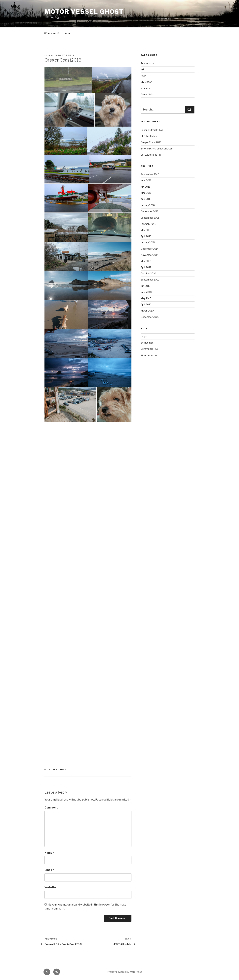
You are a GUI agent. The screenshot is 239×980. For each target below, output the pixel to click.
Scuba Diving (148, 94)
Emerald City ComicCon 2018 (157, 149)
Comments (149, 349)
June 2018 (146, 193)
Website (50, 887)
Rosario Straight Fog (152, 130)
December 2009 (150, 317)
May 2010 (146, 298)
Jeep (143, 76)
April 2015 (146, 236)
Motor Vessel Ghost (84, 12)
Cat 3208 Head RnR (151, 155)
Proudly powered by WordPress (125, 972)
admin (70, 55)
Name (49, 853)
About (69, 33)
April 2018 (146, 199)
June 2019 (146, 180)
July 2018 (145, 187)
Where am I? (51, 33)
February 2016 (148, 224)
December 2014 (150, 249)
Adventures (58, 770)
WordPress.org (149, 355)
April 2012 (146, 267)
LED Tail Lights (149, 136)
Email (49, 870)
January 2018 (148, 205)
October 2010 (148, 273)
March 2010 (147, 311)
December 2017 (149, 211)
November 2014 (150, 255)
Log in (144, 336)
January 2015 (148, 242)
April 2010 (146, 304)
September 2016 (150, 218)
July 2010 (146, 286)
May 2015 (146, 230)
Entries (147, 343)
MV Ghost (146, 82)
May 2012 (146, 261)
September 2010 (150, 280)
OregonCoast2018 (151, 142)
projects (145, 88)
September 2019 (150, 174)
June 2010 (146, 292)
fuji (142, 69)
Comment (51, 808)
